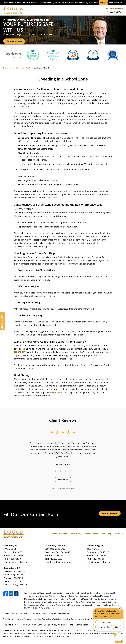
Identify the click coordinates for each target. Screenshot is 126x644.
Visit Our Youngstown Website (47, 619)
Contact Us (104, 3)
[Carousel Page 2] (60, 471)
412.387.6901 (115, 12)
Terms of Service (75, 625)
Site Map (87, 534)
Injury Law (56, 3)
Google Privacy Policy (53, 625)
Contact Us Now (14, 41)
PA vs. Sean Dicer (116, 3)
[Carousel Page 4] (71, 471)
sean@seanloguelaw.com (16, 562)
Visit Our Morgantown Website (17, 619)
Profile (20, 3)
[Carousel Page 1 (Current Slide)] (55, 471)
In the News (94, 3)
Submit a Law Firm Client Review (63, 489)
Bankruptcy (83, 3)
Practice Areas (67, 3)
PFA (50, 3)
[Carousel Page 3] (66, 471)
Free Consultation (113, 9)
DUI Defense (43, 3)
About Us (13, 3)
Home (6, 3)
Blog (109, 534)
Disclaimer (63, 534)
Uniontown (20, 68)
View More (63, 479)
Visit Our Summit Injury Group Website (80, 619)
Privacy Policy (76, 534)
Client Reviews (99, 534)
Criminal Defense (30, 3)
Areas (76, 3)
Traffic (29, 68)
